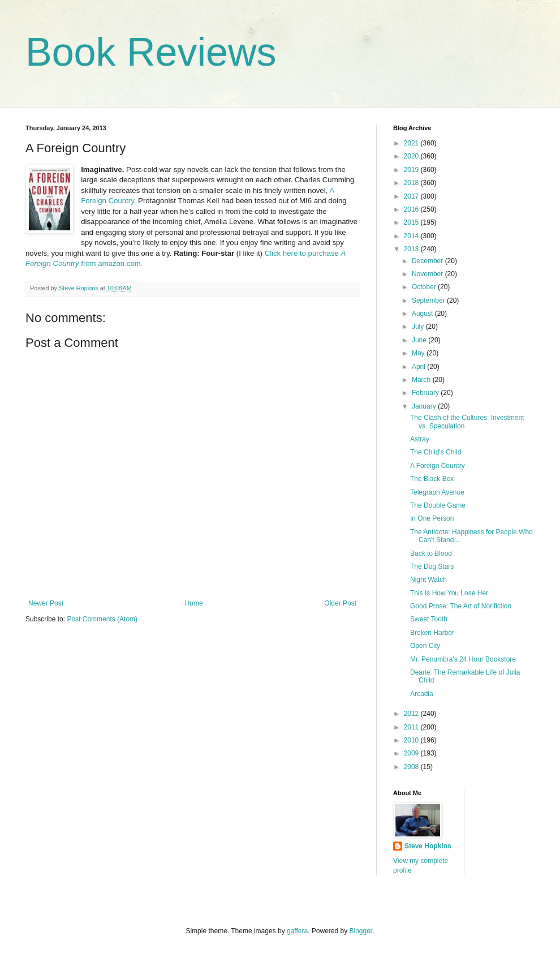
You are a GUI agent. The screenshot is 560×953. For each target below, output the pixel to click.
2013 (412, 249)
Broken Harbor (432, 633)
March (422, 380)
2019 (412, 170)
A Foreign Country (438, 466)
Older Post (340, 603)
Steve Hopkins (428, 846)
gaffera (297, 931)
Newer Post (46, 603)
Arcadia (422, 694)
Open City (425, 646)
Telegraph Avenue (437, 492)
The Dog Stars (432, 566)
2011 (412, 727)
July (419, 327)
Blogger (361, 931)
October (425, 287)
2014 (412, 236)
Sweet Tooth (429, 619)
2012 (412, 714)
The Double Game (438, 505)
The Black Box (432, 479)
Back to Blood (431, 553)
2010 (412, 740)
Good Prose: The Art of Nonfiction (461, 606)
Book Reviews (151, 52)
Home (194, 603)
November (428, 274)
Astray (420, 439)
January (425, 406)
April (419, 367)
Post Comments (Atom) (102, 619)
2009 (412, 753)
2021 (412, 143)
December (428, 261)
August (423, 314)
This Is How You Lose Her (449, 593)
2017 (412, 196)
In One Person (432, 518)
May (419, 353)
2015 (412, 222)
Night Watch (428, 579)
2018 (412, 183)
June (420, 340)
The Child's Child (436, 452)
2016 (412, 209)
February (426, 393)
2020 (412, 156)
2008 (412, 767)
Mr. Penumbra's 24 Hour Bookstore (463, 659)
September (429, 301)
